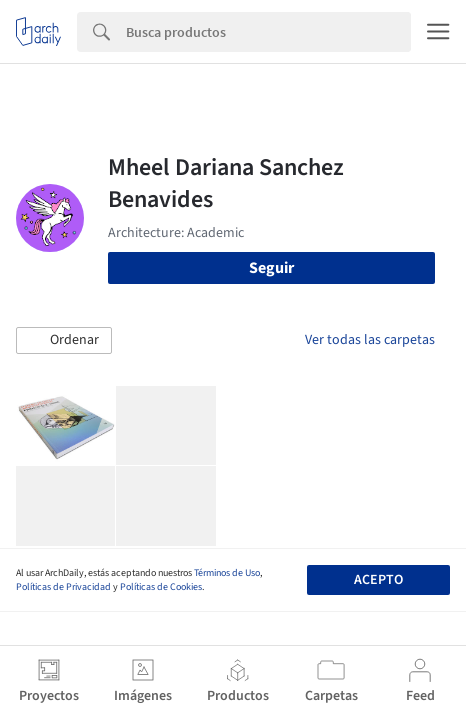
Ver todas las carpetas (370, 340)
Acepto (378, 580)
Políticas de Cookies (161, 587)
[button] (64, 341)
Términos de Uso (227, 573)
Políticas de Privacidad (63, 587)
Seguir (271, 268)
